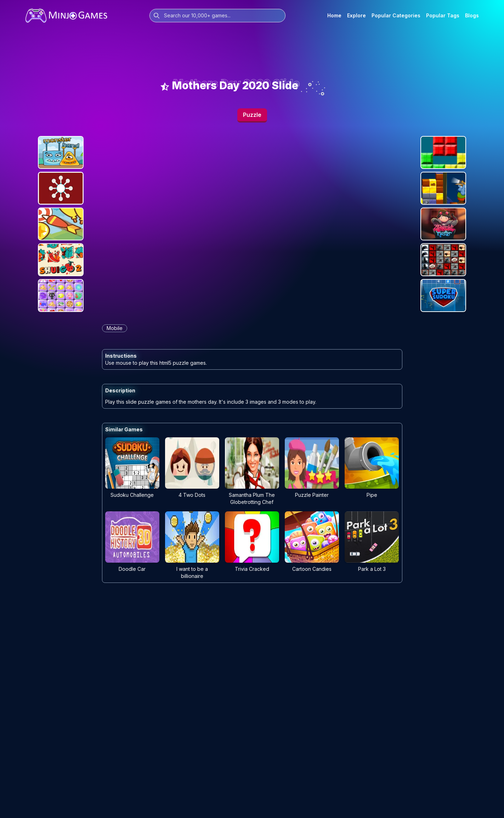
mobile (115, 328)
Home (334, 15)
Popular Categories (396, 15)
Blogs (472, 15)
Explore (356, 15)
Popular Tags (443, 15)
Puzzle (252, 115)
